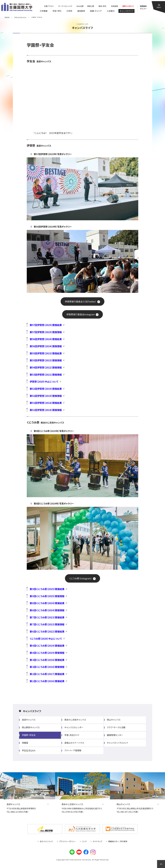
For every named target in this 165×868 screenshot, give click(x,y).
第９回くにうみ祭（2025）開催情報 (47, 596)
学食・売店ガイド (72, 735)
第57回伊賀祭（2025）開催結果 (46, 325)
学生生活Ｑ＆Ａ (29, 750)
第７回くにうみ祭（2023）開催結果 (47, 617)
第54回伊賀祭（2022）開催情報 (46, 367)
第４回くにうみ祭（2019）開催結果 (47, 646)
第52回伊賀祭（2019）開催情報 (46, 396)
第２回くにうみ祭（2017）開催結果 (47, 674)
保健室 (25, 743)
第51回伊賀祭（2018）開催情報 (46, 410)
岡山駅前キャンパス (31, 727)
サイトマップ (97, 841)
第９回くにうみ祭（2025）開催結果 (47, 589)
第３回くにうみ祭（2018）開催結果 (47, 660)
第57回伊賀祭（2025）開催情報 (46, 332)
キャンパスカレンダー (74, 727)
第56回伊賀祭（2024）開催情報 (46, 346)
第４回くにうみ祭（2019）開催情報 (47, 653)
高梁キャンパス (29, 720)
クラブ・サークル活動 (116, 727)
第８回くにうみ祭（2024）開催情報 (47, 610)
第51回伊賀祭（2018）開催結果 (46, 403)
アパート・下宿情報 (73, 750)
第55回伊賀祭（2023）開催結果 (46, 353)
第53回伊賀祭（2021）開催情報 (46, 375)
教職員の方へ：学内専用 (118, 841)
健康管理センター (115, 735)
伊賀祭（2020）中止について (44, 382)
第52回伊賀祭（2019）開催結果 (46, 389)
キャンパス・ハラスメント (118, 743)
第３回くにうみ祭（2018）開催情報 (47, 667)
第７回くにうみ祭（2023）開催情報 (47, 624)
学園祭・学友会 (29, 735)
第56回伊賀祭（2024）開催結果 (46, 339)
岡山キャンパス (114, 720)
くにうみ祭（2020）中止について (46, 639)
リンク (84, 841)
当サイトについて (46, 841)
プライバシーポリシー (67, 841)
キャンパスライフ (32, 711)
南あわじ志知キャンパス (75, 720)
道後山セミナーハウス (74, 743)
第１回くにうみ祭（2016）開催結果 (47, 681)
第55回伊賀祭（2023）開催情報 (46, 360)
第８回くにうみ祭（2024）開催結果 (47, 603)
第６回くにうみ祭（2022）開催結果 (47, 631)
